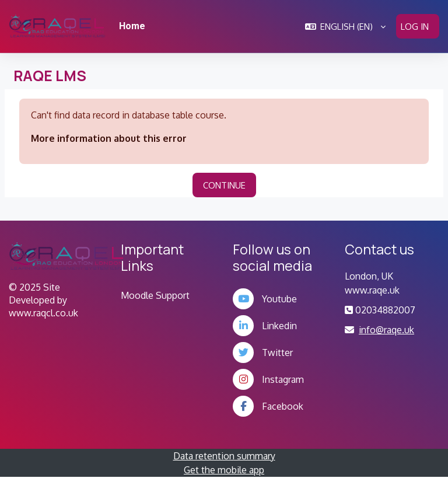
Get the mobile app (224, 470)
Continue (224, 185)
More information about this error (109, 138)
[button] (346, 26)
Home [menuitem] (132, 26)
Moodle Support (155, 295)
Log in (415, 26)
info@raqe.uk (386, 330)
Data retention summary (224, 456)
